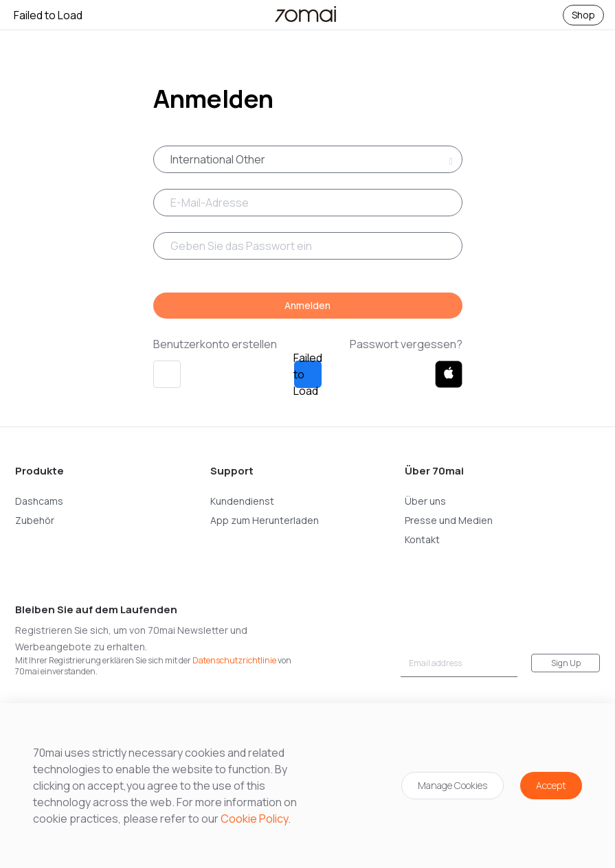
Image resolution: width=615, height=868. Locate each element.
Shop (583, 15)
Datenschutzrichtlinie (234, 660)
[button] (167, 374)
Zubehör (35, 520)
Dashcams (39, 501)
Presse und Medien (449, 520)
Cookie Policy (254, 819)
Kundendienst (242, 501)
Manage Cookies (452, 785)
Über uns (425, 501)
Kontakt (422, 539)
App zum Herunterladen (265, 520)
